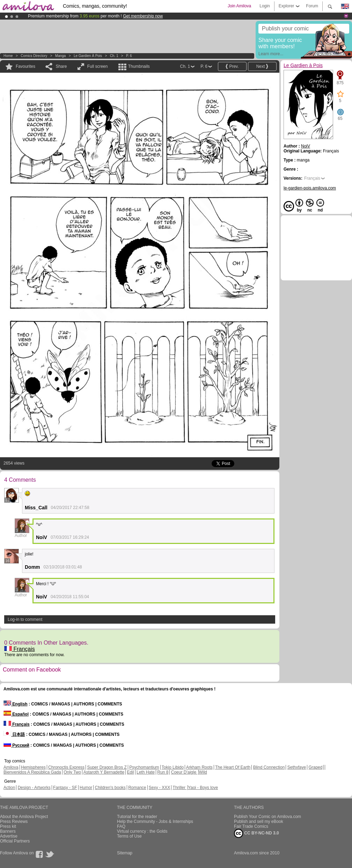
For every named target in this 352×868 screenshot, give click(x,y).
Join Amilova (239, 6)
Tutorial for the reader (137, 817)
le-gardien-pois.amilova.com (310, 188)
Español (16, 714)
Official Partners (15, 841)
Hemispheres (33, 767)
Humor (86, 788)
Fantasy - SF (65, 788)
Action (9, 788)
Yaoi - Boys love (203, 788)
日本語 (14, 734)
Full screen (98, 66)
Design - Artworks (34, 788)
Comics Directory (34, 56)
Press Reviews (14, 822)
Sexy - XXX (159, 788)
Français (20, 649)
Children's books (110, 788)
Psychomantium (144, 767)
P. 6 (129, 56)
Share (61, 66)
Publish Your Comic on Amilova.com (267, 817)
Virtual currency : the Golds (142, 831)
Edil (131, 772)
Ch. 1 (114, 56)
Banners (8, 831)
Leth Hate (146, 772)
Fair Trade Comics (251, 826)
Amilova (11, 767)
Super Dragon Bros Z (107, 767)
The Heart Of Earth (233, 767)
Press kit (8, 826)
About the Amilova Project (24, 817)
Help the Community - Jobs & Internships (155, 822)
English (16, 704)
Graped (315, 767)
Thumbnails (139, 66)
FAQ (121, 826)
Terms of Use (129, 836)
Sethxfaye (297, 767)
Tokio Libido (173, 767)
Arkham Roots (199, 767)
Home (8, 56)
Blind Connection (269, 767)
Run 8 (163, 772)
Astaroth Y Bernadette (104, 772)
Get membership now (143, 16)
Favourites (25, 66)
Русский (16, 745)
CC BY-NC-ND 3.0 (256, 833)
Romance (137, 788)
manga (61, 56)
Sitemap (125, 853)
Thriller (179, 788)
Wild (203, 772)
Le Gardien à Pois (88, 56)
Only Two (72, 772)
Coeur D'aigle (184, 772)
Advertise (9, 836)
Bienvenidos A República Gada (32, 772)
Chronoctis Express (66, 767)
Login (265, 6)
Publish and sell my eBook (259, 822)
